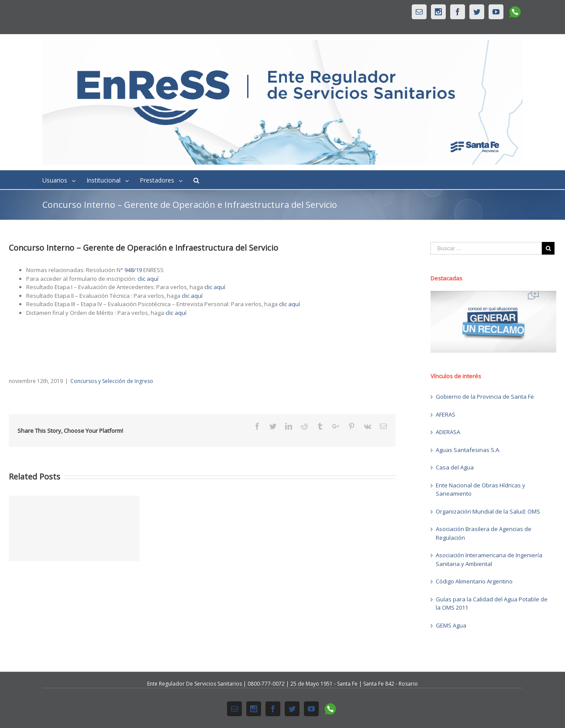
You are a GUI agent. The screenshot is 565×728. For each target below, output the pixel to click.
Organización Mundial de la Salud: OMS (488, 511)
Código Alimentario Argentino (474, 581)
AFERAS (446, 414)
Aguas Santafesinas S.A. (468, 450)
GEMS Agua (451, 625)
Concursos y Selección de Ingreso (112, 381)
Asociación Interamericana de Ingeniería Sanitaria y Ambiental (489, 559)
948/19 (133, 270)
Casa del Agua (455, 467)
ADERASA (448, 432)
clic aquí (148, 279)
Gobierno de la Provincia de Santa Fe (485, 397)
